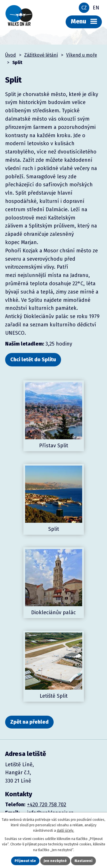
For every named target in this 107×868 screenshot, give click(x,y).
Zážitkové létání (41, 55)
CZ (84, 8)
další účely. (65, 831)
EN (96, 8)
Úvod (11, 55)
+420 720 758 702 (47, 805)
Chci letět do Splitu (33, 360)
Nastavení (83, 861)
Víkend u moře (82, 55)
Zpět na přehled (29, 722)
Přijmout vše (25, 861)
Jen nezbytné (55, 861)
